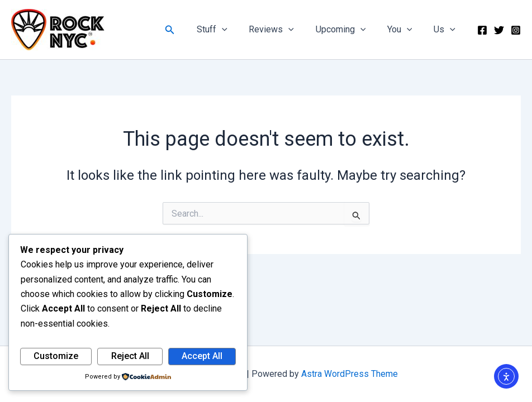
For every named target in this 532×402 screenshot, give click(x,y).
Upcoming (350, 30)
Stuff (229, 30)
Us (446, 30)
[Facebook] (482, 30)
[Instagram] (516, 30)
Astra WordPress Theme (350, 374)
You (405, 30)
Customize (56, 356)
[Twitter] (499, 30)
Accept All (202, 356)
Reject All (130, 356)
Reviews (285, 30)
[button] (188, 30)
